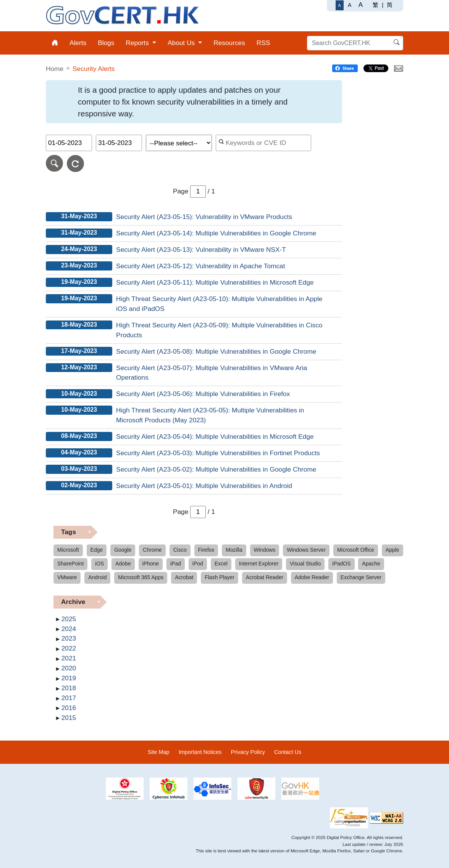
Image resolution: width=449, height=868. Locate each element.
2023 (69, 638)
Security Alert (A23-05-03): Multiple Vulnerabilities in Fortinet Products (218, 453)
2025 (69, 619)
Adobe (123, 564)
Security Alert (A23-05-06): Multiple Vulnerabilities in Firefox (203, 394)
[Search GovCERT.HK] (355, 43)
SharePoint (70, 564)
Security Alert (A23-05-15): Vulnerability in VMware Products (204, 217)
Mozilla (234, 550)
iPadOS (341, 564)
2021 (69, 658)
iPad (176, 564)
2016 (69, 708)
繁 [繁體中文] (376, 5)
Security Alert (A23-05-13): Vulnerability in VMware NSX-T (201, 250)
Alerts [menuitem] (78, 43)
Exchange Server (361, 577)
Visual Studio (305, 564)
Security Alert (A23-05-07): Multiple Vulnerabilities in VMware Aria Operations (212, 373)
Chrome (152, 550)
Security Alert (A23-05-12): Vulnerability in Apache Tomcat (200, 266)
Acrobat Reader (265, 577)
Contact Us (288, 752)
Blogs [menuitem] (106, 43)
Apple (392, 550)
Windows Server (306, 550)
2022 (69, 648)
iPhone (151, 564)
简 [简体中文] (390, 5)
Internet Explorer (259, 564)
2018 (69, 688)
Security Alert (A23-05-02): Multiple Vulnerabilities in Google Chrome (216, 469)
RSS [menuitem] (263, 43)
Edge (97, 550)
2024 (69, 629)
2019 (69, 678)
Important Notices (200, 752)
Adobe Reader (312, 577)
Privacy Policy (248, 752)
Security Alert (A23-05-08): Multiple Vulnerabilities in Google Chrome (216, 351)
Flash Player (220, 577)
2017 (69, 698)
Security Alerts (94, 69)
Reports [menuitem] (138, 43)
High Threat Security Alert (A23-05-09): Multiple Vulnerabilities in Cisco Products (219, 330)
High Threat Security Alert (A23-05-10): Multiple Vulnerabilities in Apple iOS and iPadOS (219, 304)
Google (123, 550)
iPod (198, 564)
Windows (265, 550)
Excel (221, 564)
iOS (99, 564)
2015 (69, 718)
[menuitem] (55, 43)
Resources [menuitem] (229, 43)
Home (55, 69)
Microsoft (68, 550)
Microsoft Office (356, 550)
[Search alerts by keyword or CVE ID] (264, 143)
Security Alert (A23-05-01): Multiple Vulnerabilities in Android (204, 486)
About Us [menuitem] (182, 43)
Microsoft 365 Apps (141, 577)
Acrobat (184, 577)
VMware (67, 577)
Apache (371, 564)
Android (97, 577)
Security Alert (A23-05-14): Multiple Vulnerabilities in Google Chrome (216, 233)
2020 (69, 668)
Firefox (206, 550)
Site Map (159, 752)
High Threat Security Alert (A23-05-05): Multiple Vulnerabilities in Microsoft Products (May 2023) (210, 415)
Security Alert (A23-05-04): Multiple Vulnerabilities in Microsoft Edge (215, 436)
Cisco (180, 550)
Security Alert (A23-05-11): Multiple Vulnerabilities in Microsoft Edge (215, 282)
